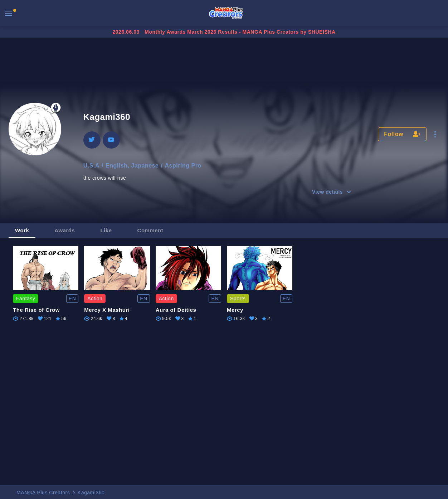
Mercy (235, 310)
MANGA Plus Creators (43, 493)
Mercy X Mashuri (107, 310)
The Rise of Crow (36, 310)
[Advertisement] (224, 62)
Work (22, 230)
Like (106, 230)
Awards (65, 230)
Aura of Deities (176, 310)
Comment (150, 230)
